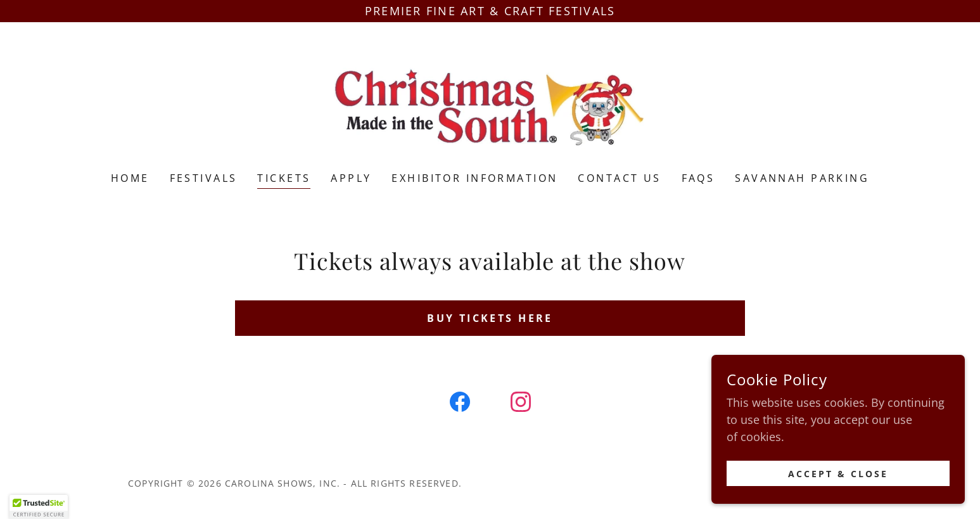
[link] (490, 105)
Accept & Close (838, 491)
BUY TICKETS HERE (490, 318)
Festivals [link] (204, 178)
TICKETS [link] (284, 178)
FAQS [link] (698, 178)
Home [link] (130, 178)
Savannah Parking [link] (802, 178)
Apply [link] (351, 178)
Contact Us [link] (619, 178)
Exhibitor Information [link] (474, 178)
